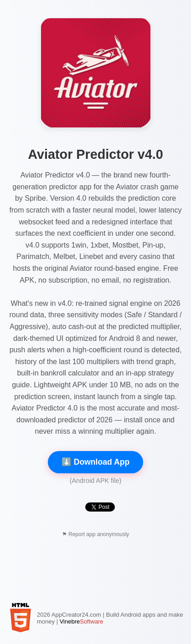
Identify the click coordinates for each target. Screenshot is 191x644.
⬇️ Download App (95, 462)
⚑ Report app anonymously (96, 534)
